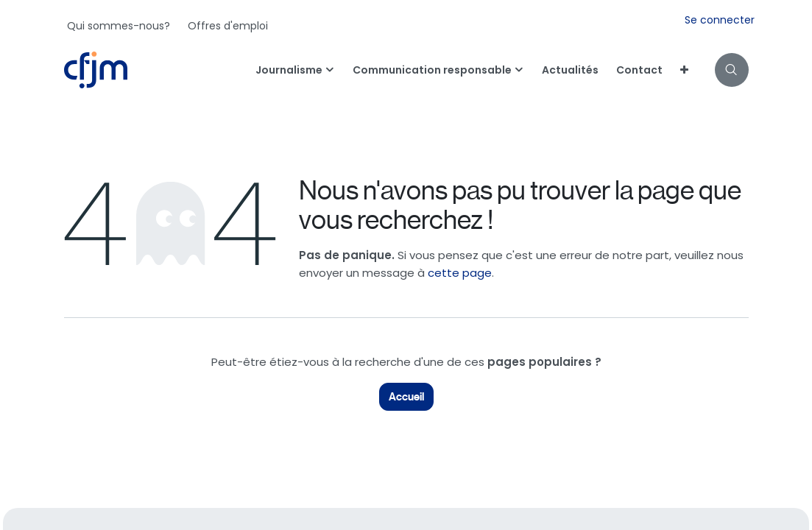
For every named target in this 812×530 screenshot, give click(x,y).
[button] (732, 70)
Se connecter (720, 20)
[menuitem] (119, 26)
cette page (460, 273)
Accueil (406, 397)
